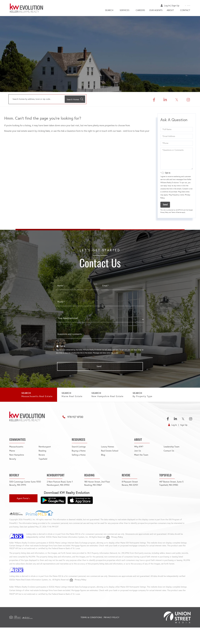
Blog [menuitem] (103, 467)
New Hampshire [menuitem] (17, 467)
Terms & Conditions (91, 634)
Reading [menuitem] (42, 463)
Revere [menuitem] (42, 467)
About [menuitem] (170, 11)
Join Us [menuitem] (138, 463)
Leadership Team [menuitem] (172, 459)
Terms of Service (176, 213)
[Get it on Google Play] (53, 516)
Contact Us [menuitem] (169, 463)
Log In (155, 6)
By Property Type (38, 410)
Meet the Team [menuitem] (141, 467)
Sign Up (163, 6)
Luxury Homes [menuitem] (108, 459)
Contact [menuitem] (185, 11)
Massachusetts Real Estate (44, 397)
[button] (74, 100)
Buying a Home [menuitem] (79, 463)
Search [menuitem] (109, 11)
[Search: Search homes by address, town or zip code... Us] (35, 100)
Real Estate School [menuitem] (110, 463)
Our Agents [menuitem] (156, 11)
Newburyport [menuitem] (45, 459)
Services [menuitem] (125, 11)
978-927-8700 (183, 6)
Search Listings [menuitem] (79, 459)
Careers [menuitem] (140, 11)
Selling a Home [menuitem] (79, 467)
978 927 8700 (77, 430)
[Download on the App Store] (80, 516)
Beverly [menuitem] (13, 472)
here (48, 132)
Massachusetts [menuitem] (16, 459)
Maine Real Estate (95, 397)
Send (165, 205)
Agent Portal (23, 514)
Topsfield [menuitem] (43, 472)
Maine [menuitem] (12, 463)
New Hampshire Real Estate (147, 397)
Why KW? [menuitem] (139, 459)
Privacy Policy (164, 213)
